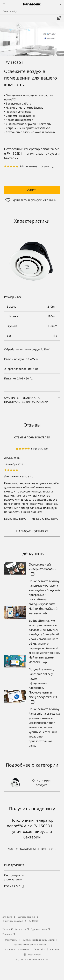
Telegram (9, 934)
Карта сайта (40, 949)
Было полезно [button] (15, 519)
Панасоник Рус (10, 11)
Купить (32, 190)
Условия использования (17, 949)
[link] (14, 886)
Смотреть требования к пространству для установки (32, 400)
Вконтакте (22, 929)
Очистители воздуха (13, 921)
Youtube (8, 929)
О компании (11, 940)
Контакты (55, 949)
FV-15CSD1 (34, 921)
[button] (32, 190)
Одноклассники (40, 929)
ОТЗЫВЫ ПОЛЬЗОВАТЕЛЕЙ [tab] (32, 437)
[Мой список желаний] (59, 18)
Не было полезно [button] (45, 519)
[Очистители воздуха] (32, 783)
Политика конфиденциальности (38, 940)
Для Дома (7, 917)
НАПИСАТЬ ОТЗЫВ (32, 531)
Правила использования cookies (30, 945)
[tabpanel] (32, 492)
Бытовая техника (27, 917)
